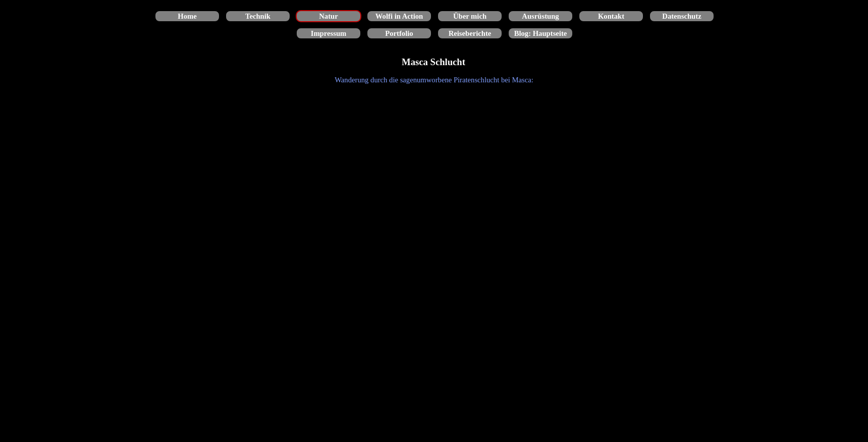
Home (187, 16)
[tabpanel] (434, 80)
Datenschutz (682, 16)
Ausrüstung (540, 16)
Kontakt (611, 16)
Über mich (470, 16)
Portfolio (399, 33)
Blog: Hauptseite (541, 33)
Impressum (329, 33)
